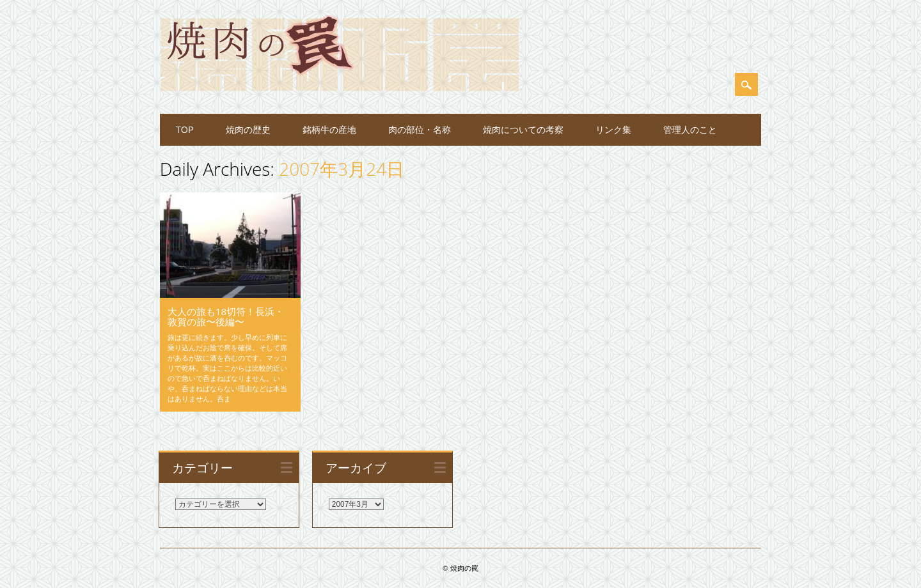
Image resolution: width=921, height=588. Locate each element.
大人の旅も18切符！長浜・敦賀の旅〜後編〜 (226, 316)
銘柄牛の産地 (329, 129)
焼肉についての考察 (523, 129)
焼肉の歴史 (248, 129)
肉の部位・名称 (420, 129)
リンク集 (613, 129)
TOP (185, 129)
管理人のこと (690, 129)
